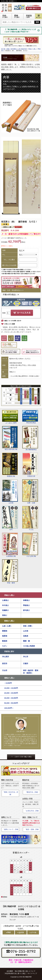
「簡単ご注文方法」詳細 (10, 793)
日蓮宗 (26, 663)
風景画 (5, 636)
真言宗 (5, 663)
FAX (9, 932)
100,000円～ (9, 708)
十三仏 (30, 518)
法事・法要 (30, 492)
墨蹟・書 (26, 641)
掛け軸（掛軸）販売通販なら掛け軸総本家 (14, 49)
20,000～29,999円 (11, 693)
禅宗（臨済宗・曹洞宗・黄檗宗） (31, 672)
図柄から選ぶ (9, 621)
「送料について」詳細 (10, 829)
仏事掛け (5, 600)
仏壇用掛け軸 (10, 545)
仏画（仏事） (7, 626)
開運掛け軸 (10, 465)
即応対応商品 (30, 417)
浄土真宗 (5, 657)
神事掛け (26, 600)
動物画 (5, 641)
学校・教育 (10, 572)
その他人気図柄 (29, 646)
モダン (5, 646)
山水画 (10, 492)
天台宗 (5, 670)
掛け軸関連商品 (30, 438)
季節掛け (26, 605)
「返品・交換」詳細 (31, 829)
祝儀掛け (5, 610)
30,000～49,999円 (11, 698)
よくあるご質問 (10, 417)
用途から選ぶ (9, 595)
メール (34, 932)
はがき (21, 932)
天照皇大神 (30, 465)
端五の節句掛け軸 (10, 438)
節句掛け (26, 610)
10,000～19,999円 (11, 688)
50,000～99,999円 (11, 703)
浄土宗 (26, 657)
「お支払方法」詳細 (31, 811)
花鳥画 (26, 636)
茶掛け (5, 615)
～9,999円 (8, 683)
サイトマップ (32, 973)
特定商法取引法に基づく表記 (15, 973)
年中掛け (5, 605)
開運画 (5, 631)
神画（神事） (28, 626)
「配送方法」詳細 (31, 792)
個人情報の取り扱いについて (25, 971)
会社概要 (10, 971)
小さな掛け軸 (30, 545)
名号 (10, 518)
